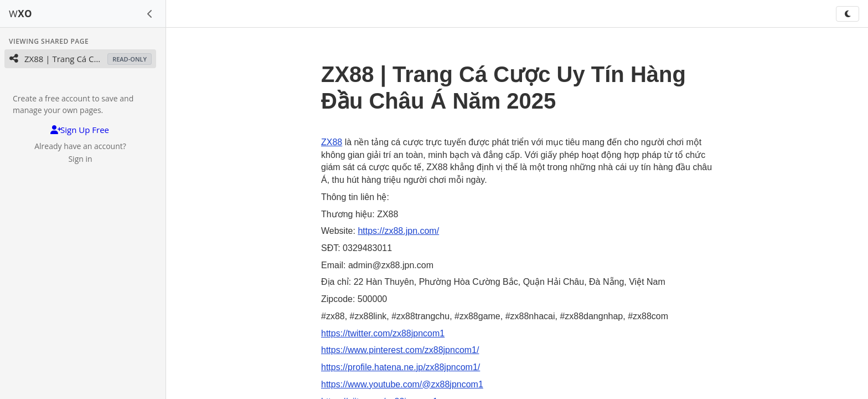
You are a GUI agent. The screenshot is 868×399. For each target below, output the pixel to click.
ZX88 (332, 142)
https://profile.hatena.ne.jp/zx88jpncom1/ (401, 367)
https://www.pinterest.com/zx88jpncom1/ (400, 350)
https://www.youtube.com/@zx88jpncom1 (402, 384)
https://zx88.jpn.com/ (398, 231)
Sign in (80, 159)
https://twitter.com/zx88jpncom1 (383, 333)
